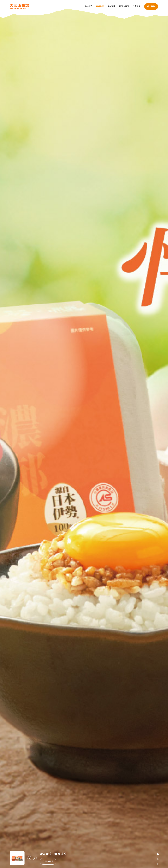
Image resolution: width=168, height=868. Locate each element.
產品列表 (100, 6)
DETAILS (48, 861)
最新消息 (112, 6)
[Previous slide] (29, 858)
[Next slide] (35, 858)
